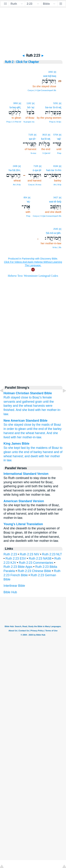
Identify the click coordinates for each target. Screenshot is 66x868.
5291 (56, 103)
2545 (56, 229)
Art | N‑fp (57, 185)
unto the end (21, 452)
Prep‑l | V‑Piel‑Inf (14, 122)
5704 (56, 135)
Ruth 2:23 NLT (52, 554)
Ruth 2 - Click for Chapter (22, 62)
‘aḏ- (59, 139)
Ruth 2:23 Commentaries (36, 563)
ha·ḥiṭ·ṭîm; (15, 170)
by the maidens (37, 448)
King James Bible (16, 444)
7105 (31, 135)
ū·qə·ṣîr (37, 170)
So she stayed (13, 425)
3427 (56, 198)
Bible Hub (10, 592)
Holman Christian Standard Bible (28, 393)
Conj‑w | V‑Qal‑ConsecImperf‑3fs (42, 90)
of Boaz (56, 425)
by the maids (41, 425)
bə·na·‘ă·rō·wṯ (53, 107)
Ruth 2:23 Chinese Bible (34, 571)
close (28, 425)
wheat (28, 406)
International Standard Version (26, 474)
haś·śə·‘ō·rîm (54, 170)
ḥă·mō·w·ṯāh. (54, 233)
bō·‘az (31, 107)
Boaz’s (37, 397)
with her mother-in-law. (26, 437)
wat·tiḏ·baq (50, 76)
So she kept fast (15, 448)
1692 (51, 72)
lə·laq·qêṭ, (15, 107)
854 (25, 198)
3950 (16, 103)
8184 (56, 166)
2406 (15, 166)
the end (38, 429)
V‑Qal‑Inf (46, 153)
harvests (39, 406)
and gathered (25, 402)
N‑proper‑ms (29, 122)
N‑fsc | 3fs (57, 247)
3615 (45, 135)
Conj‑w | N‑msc (35, 185)
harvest (9, 433)
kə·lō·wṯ (46, 139)
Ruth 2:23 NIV (29, 554)
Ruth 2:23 (10, 554)
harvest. (40, 433)
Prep (59, 153)
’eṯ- (29, 202)
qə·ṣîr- (33, 139)
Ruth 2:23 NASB (40, 558)
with (38, 410)
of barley (36, 452)
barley (8, 406)
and (15, 406)
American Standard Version (24, 501)
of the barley (53, 429)
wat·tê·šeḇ (55, 202)
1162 (29, 103)
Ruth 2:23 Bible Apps (18, 567)
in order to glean (15, 429)
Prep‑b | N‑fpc (55, 122)
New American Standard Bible (26, 421)
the (52, 402)
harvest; (18, 456)
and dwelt (31, 456)
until (30, 429)
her (44, 410)
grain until (42, 402)
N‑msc (33, 153)
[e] (55, 72)
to (30, 397)
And (18, 410)
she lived (28, 410)
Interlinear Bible (14, 586)
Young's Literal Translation (23, 524)
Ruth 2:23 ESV (16, 558)
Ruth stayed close (16, 397)
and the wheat (24, 433)
